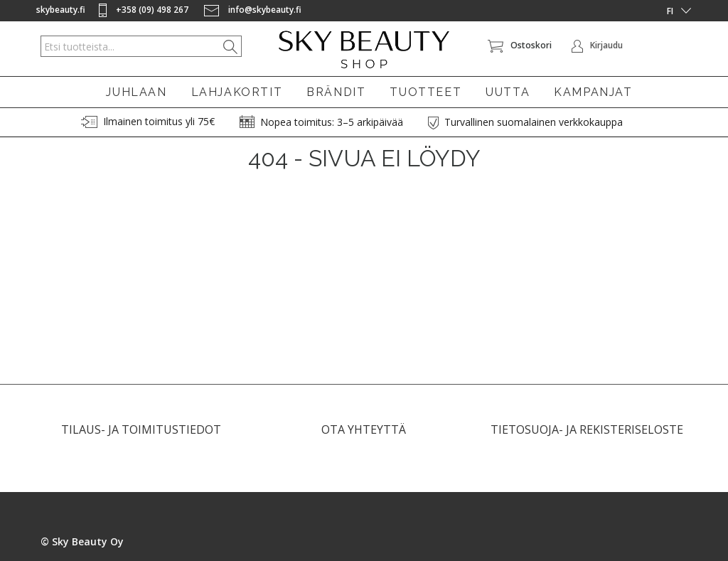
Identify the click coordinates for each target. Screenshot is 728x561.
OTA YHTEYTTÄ (364, 436)
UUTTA (508, 92)
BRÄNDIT (336, 92)
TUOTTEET (425, 92)
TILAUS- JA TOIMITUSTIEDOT (141, 436)
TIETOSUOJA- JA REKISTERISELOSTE (587, 436)
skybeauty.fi (61, 10)
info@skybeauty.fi (253, 10)
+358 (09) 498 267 (145, 10)
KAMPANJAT (593, 92)
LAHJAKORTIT (237, 92)
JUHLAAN (136, 92)
